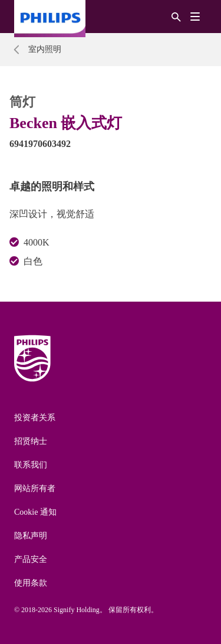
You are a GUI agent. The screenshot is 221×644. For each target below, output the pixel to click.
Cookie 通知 (35, 512)
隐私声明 (31, 536)
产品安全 (31, 559)
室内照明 (45, 49)
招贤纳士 (31, 441)
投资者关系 (35, 418)
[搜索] (176, 16)
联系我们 (31, 465)
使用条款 (31, 583)
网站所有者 (35, 488)
